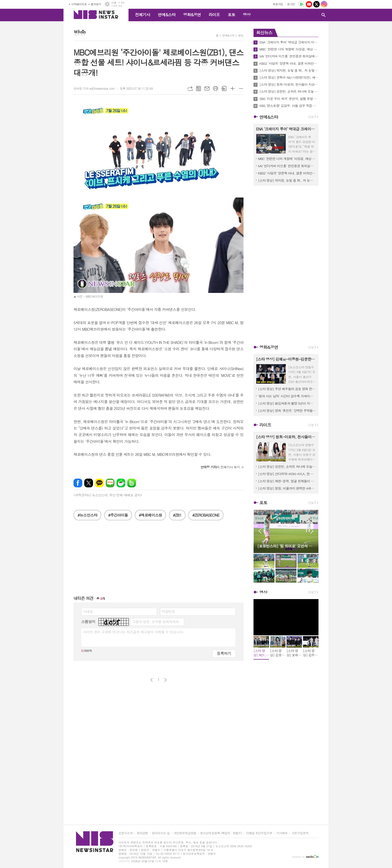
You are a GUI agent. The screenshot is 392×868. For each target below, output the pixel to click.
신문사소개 (125, 833)
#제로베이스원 (150, 515)
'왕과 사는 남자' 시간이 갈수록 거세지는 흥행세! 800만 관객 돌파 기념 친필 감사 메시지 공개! (287, 396)
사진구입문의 (300, 833)
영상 (246, 15)
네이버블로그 (110, 483)
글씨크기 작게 (241, 88)
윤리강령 (142, 833)
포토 (231, 15)
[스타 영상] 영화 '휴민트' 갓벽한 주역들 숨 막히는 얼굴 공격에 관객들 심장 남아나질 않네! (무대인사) (287, 411)
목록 (198, 88)
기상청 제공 (117, 6)
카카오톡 (99, 483)
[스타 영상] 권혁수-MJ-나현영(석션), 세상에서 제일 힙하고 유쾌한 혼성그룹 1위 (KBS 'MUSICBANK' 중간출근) (289, 77)
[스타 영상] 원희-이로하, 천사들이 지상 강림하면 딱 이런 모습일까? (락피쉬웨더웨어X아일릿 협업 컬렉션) (289, 84)
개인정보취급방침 (185, 833)
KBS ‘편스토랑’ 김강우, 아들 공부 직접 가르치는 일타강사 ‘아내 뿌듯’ (289, 106)
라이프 (214, 15)
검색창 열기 (323, 15)
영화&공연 (192, 15)
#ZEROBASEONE (206, 515)
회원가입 (278, 4)
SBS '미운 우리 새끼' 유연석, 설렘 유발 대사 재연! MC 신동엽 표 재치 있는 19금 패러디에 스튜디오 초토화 (289, 99)
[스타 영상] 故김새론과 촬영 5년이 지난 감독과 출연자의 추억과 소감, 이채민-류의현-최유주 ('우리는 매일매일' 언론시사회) (287, 403)
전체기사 (142, 15)
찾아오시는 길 (161, 833)
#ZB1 (177, 515)
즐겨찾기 (96, 4)
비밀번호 (168, 611)
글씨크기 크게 (232, 88)
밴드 (132, 483)
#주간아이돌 (118, 515)
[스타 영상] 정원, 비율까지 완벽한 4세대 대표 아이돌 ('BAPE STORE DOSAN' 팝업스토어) (287, 488)
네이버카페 (121, 483)
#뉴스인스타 (87, 515)
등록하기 (224, 653)
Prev (260, 531)
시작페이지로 (79, 4)
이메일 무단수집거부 (259, 833)
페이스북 (78, 483)
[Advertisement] (41, 97)
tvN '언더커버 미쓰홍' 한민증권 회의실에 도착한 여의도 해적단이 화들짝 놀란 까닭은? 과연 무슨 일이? (289, 56)
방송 (241, 35)
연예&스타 (167, 15)
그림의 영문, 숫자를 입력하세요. (156, 622)
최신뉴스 (264, 32)
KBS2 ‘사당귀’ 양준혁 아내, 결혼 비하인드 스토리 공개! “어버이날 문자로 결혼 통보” (289, 63)
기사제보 (282, 833)
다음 (165, 680)
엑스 (89, 483)
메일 (207, 88)
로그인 (291, 4)
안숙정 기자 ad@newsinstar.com (94, 88)
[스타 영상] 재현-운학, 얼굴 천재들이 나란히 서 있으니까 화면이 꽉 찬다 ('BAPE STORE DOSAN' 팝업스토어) (287, 481)
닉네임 (88, 611)
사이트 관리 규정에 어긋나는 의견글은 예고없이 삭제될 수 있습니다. (133, 632)
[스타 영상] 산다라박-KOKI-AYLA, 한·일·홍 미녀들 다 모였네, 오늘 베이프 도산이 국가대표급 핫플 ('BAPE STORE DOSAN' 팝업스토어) (287, 474)
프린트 (215, 88)
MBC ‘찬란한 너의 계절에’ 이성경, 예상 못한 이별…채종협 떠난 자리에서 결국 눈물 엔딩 (289, 49)
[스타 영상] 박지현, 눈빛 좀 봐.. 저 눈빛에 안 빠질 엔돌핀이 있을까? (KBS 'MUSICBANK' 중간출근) (289, 70)
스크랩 (224, 88)
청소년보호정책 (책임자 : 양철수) (221, 833)
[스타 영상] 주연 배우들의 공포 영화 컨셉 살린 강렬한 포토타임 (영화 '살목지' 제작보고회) (287, 389)
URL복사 (190, 88)
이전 (152, 680)
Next (312, 531)
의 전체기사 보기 (220, 467)
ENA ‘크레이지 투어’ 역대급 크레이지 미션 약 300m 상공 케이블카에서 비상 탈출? (289, 42)
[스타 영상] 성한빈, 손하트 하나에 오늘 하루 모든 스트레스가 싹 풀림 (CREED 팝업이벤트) (289, 91)
